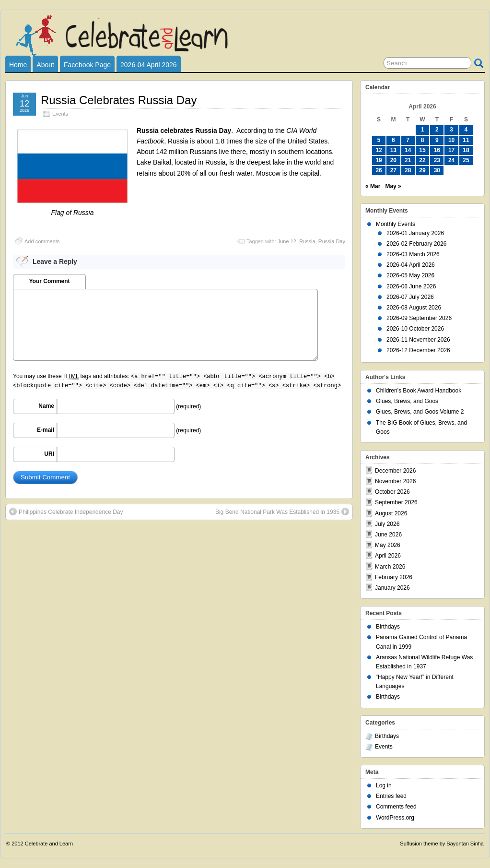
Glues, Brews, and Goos (407, 401)
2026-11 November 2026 (418, 340)
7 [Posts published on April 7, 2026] (408, 140)
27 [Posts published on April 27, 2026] (393, 170)
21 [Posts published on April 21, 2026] (408, 160)
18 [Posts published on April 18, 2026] (466, 150)
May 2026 (388, 545)
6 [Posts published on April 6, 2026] (393, 140)
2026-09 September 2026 (419, 318)
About (45, 65)
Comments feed (396, 807)
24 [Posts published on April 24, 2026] (451, 160)
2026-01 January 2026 (415, 233)
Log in (384, 785)
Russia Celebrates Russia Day (119, 100)
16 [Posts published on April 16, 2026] (437, 150)
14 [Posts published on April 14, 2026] (408, 150)
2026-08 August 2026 (414, 308)
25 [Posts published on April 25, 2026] (466, 160)
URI (49, 454)
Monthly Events (396, 224)
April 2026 (388, 556)
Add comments (42, 241)
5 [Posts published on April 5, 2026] (379, 140)
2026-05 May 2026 (410, 275)
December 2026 (395, 471)
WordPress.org (395, 818)
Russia (307, 241)
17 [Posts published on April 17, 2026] (451, 150)
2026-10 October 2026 (415, 329)
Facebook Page (87, 65)
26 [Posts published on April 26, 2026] (379, 170)
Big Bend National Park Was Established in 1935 (282, 511)
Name (46, 406)
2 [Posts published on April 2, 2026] (437, 130)
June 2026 (388, 535)
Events (60, 114)
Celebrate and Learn (49, 844)
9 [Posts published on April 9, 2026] (437, 140)
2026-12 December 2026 (418, 350)
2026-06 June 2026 (411, 286)
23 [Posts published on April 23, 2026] (437, 160)
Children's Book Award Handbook (419, 391)
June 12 (287, 241)
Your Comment (49, 281)
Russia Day (332, 241)
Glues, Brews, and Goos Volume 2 (420, 412)
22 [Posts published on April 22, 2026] (422, 160)
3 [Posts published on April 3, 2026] (451, 130)
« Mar (373, 186)
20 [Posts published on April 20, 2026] (393, 160)
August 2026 (391, 513)
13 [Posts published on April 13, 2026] (393, 150)
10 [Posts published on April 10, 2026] (451, 140)
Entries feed (391, 796)
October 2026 (392, 492)
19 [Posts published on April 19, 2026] (379, 160)
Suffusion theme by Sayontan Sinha (442, 844)
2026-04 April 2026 (149, 65)
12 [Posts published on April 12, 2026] (379, 150)
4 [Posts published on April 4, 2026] (466, 130)
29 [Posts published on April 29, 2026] (422, 170)
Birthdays (388, 627)
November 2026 (395, 481)
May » (393, 186)
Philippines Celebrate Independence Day (66, 511)
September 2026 (396, 502)
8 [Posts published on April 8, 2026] (423, 140)
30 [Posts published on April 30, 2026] (437, 170)
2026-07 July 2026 (410, 297)
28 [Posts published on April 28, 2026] (408, 170)
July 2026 (387, 524)
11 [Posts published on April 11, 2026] (466, 140)
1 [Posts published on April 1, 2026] (423, 130)
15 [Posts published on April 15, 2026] (422, 150)
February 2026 (394, 577)
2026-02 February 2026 (416, 244)
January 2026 (392, 588)
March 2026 (390, 567)
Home (18, 65)
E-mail (46, 430)
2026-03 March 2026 (413, 254)
